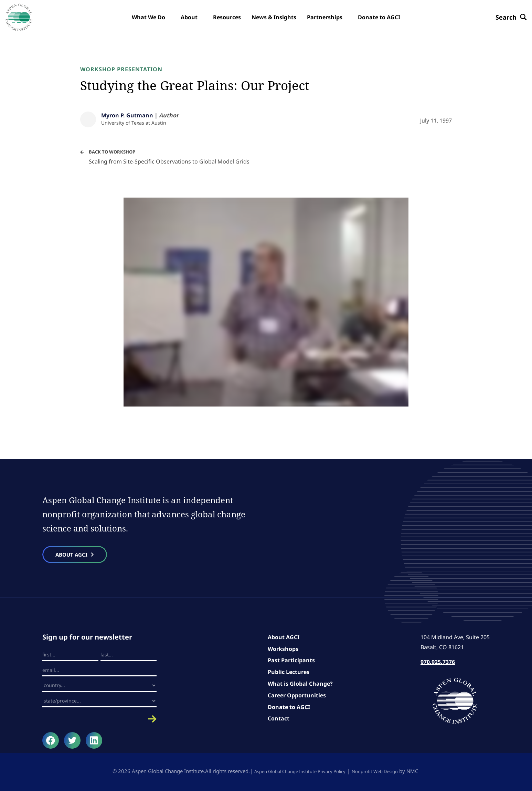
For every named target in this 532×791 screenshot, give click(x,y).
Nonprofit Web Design (382, 772)
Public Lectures (289, 673)
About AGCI (284, 639)
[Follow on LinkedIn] (94, 742)
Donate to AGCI (289, 708)
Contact (279, 720)
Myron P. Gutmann (127, 115)
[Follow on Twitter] (72, 742)
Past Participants (291, 662)
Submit (99, 720)
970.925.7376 (438, 663)
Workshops (283, 650)
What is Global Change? (300, 685)
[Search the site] (506, 17)
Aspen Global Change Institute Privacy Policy (296, 772)
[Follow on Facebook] (51, 742)
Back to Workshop (114, 152)
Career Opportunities (297, 697)
